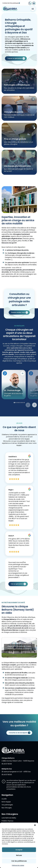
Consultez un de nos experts (18, 733)
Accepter (19, 850)
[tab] (14, 412)
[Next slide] (34, 415)
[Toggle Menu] (33, 9)
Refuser (19, 855)
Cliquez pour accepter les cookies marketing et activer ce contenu (19, 657)
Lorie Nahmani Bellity (9, 818)
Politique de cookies (18, 865)
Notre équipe (6, 802)
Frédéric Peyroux (7, 821)
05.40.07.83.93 (7, 764)
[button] (35, 825)
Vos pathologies (7, 805)
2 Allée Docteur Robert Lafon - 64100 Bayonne (18, 761)
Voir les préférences (19, 861)
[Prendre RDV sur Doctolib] (5, 383)
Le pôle (4, 799)
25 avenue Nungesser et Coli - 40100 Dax (16, 772)
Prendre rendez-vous (18, 322)
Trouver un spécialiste (15, 58)
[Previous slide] (28, 415)
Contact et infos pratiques (11, 3)
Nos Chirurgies (7, 808)
